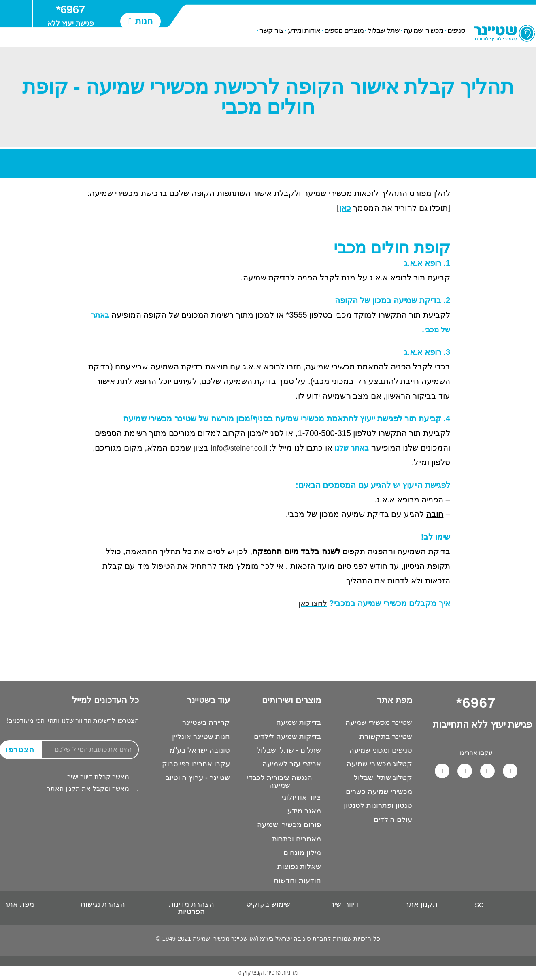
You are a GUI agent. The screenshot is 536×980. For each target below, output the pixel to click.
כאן (345, 208)
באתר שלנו (350, 448)
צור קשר (272, 31)
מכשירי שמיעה (423, 31)
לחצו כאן (311, 603)
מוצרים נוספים (344, 31)
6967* (71, 10)
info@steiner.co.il (233, 448)
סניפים (456, 31)
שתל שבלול (384, 31)
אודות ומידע (304, 31)
